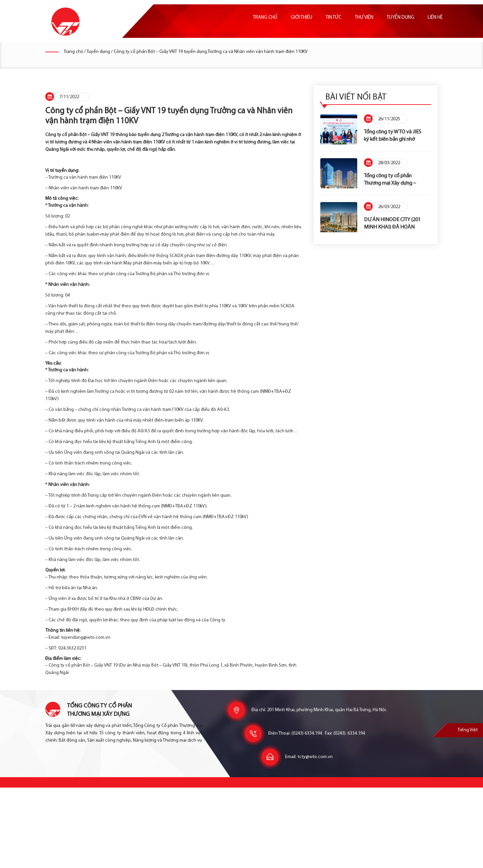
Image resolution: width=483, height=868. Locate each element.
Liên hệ (435, 18)
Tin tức (334, 18)
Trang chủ (265, 18)
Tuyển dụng (400, 18)
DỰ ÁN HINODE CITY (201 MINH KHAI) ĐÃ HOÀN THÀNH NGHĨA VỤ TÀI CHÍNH (394, 224)
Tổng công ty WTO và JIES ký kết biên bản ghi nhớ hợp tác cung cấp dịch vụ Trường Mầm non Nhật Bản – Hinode (394, 136)
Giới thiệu (302, 18)
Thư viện (364, 18)
